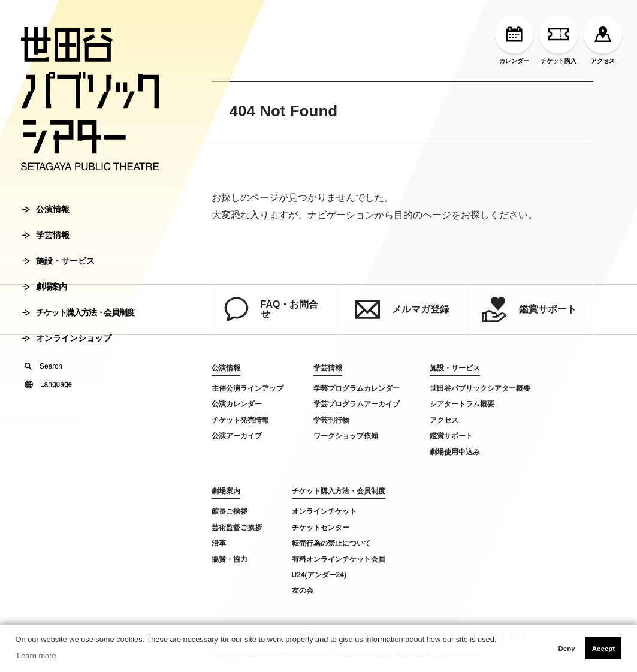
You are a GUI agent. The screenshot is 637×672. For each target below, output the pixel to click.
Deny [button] (566, 649)
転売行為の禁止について (331, 543)
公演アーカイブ (237, 436)
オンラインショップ (67, 338)
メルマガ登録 (402, 309)
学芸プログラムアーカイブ (357, 404)
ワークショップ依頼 (346, 436)
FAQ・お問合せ (271, 309)
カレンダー (514, 40)
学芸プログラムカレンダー (357, 388)
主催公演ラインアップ (247, 388)
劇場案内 (44, 287)
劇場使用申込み (455, 452)
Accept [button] (603, 649)
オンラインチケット (324, 511)
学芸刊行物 (331, 420)
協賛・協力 (230, 559)
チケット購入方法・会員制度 (78, 312)
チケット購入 (558, 40)
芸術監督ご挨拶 (237, 528)
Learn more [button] (36, 656)
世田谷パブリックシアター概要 (480, 388)
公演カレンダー (237, 404)
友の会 (303, 590)
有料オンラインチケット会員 (339, 559)
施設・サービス (58, 261)
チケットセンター (321, 528)
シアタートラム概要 (462, 404)
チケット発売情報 (240, 420)
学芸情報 (46, 235)
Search (43, 366)
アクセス (603, 40)
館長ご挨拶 (230, 511)
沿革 (219, 543)
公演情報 (46, 209)
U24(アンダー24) (319, 575)
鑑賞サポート (529, 309)
